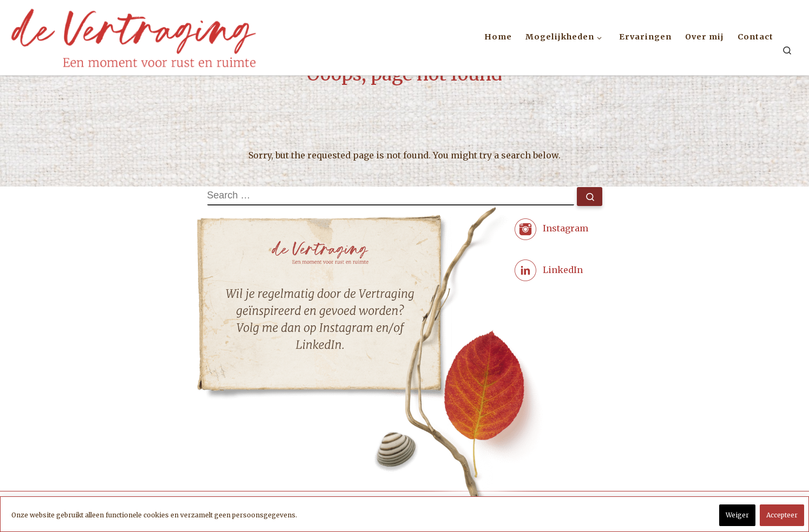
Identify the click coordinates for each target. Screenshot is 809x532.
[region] (404, 514)
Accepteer (782, 515)
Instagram (565, 228)
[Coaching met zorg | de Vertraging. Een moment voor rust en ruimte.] (133, 36)
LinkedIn (563, 269)
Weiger (737, 515)
